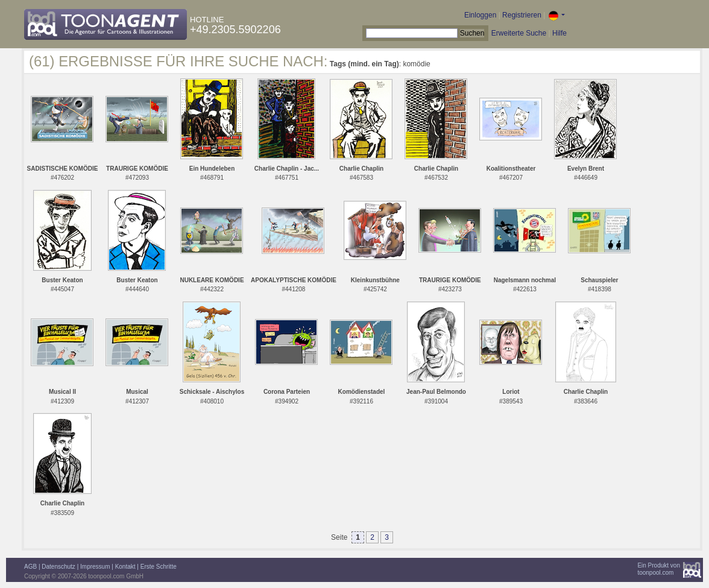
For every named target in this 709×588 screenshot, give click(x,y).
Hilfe (559, 33)
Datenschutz (58, 567)
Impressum (95, 567)
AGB (30, 567)
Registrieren (522, 15)
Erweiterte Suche (519, 33)
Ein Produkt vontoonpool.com (659, 569)
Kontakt (125, 567)
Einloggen (480, 15)
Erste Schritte (159, 567)
